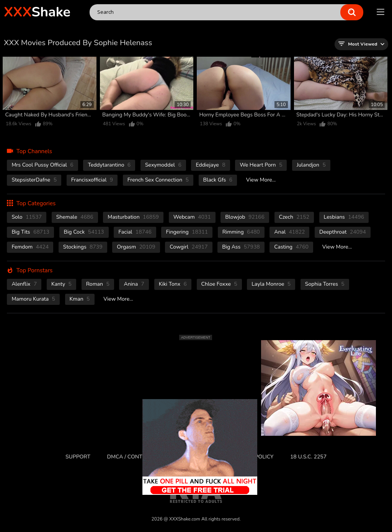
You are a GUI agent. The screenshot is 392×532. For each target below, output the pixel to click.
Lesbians (344, 217)
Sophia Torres (325, 284)
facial (135, 232)
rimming (241, 232)
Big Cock (84, 232)
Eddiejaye (210, 165)
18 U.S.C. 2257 (308, 457)
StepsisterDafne (34, 180)
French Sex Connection (158, 180)
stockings (83, 247)
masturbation (133, 217)
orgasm (136, 247)
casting (291, 247)
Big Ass (241, 247)
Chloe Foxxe (219, 284)
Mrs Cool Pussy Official (42, 165)
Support (78, 457)
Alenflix (24, 284)
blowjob (245, 217)
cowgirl (189, 247)
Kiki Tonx (173, 284)
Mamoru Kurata (33, 299)
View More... (261, 180)
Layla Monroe (271, 284)
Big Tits (30, 232)
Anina (134, 284)
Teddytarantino (109, 165)
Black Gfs (218, 180)
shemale (75, 217)
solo (27, 217)
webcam (192, 217)
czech (294, 217)
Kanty (61, 284)
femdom (30, 247)
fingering (187, 232)
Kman (80, 299)
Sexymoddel (163, 165)
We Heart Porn (261, 165)
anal (289, 232)
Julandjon (311, 165)
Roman (98, 284)
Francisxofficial (92, 180)
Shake (37, 12)
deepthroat (343, 232)
